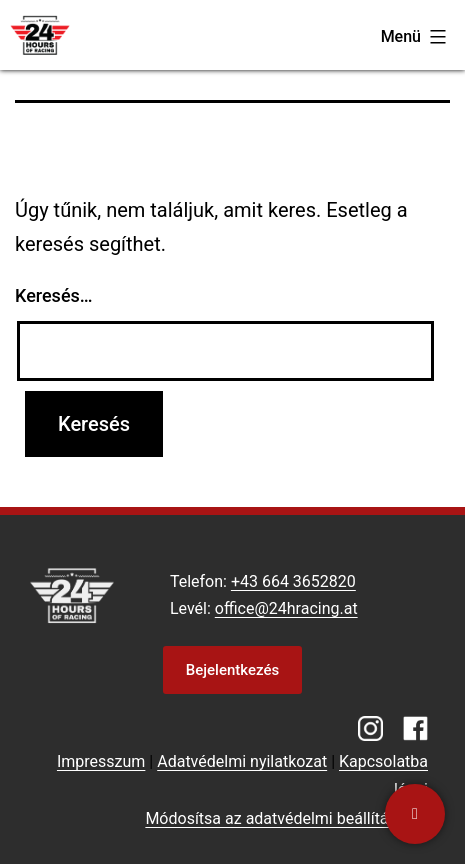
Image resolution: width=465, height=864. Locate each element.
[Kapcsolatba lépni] (415, 814)
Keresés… (54, 295)
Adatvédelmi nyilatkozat (242, 761)
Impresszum (101, 761)
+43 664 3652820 (293, 581)
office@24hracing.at (286, 608)
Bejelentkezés (232, 670)
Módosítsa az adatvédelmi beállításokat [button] (286, 818)
